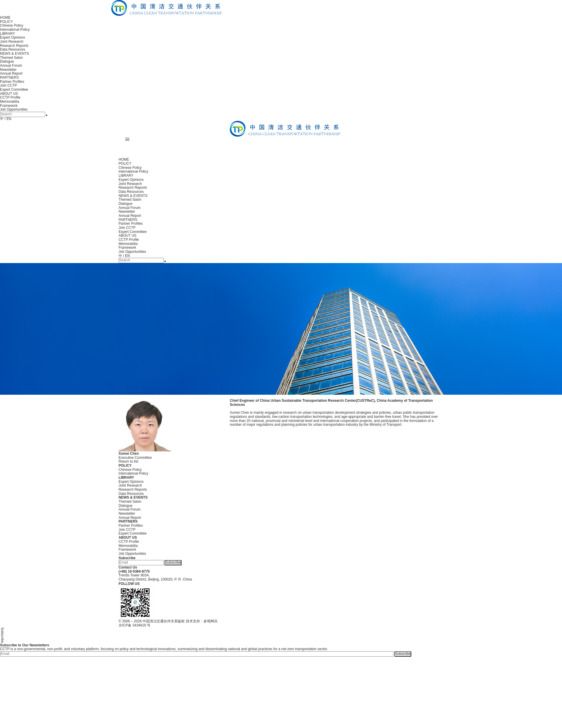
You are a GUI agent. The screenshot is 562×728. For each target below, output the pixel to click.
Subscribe (173, 562)
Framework (9, 106)
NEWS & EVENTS (14, 54)
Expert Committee (14, 90)
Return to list (128, 461)
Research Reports (14, 46)
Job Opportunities (14, 109)
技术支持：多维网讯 (202, 621)
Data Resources (13, 49)
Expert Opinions (12, 37)
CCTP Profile (10, 97)
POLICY (6, 22)
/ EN (8, 119)
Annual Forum (11, 66)
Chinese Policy (12, 25)
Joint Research (12, 42)
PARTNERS (9, 78)
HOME (5, 18)
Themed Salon (11, 58)
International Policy (15, 30)
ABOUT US (9, 94)
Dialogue (7, 61)
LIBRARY (7, 34)
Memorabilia (10, 102)
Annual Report (11, 73)
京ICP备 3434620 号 (134, 625)
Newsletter (8, 70)
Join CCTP (8, 85)
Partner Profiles (12, 82)
